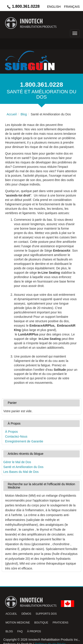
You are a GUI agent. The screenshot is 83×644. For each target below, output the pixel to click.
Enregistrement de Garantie (24, 441)
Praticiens (61, 623)
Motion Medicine (18, 623)
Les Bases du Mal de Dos (21, 472)
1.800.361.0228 (23, 6)
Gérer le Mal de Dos (17, 462)
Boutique (41, 623)
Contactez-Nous (16, 436)
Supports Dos (46, 614)
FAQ (20, 631)
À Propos (12, 432)
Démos (26, 614)
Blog (9, 631)
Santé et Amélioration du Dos (23, 467)
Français (72, 7)
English (54, 7)
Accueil (11, 614)
